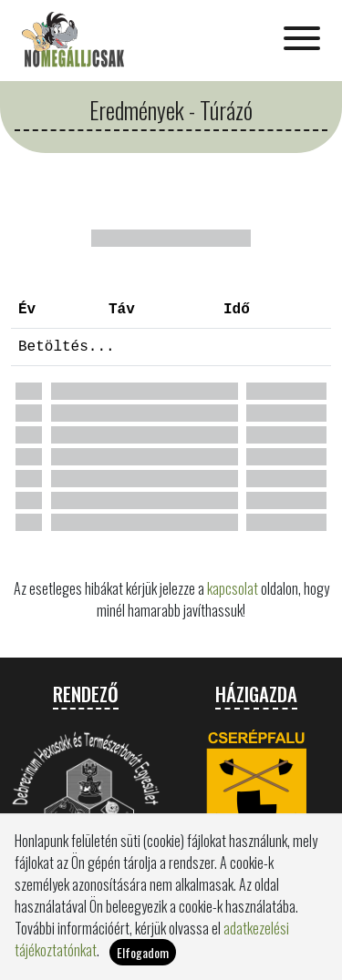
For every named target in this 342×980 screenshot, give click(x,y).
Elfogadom (143, 961)
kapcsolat (233, 588)
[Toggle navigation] (302, 40)
